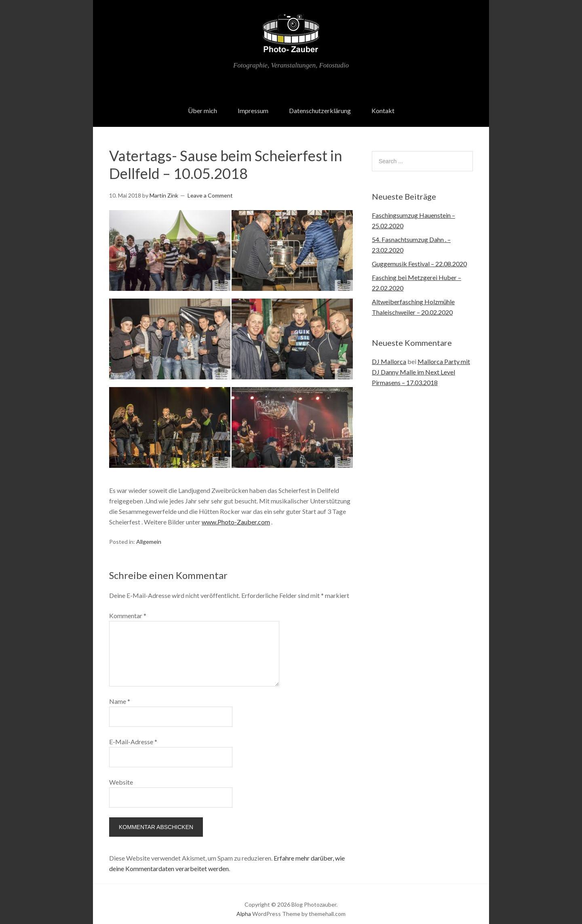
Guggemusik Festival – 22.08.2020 (419, 253)
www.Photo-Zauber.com (236, 511)
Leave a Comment (210, 185)
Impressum (253, 100)
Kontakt (383, 100)
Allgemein (149, 531)
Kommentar (128, 605)
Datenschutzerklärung (320, 100)
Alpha (244, 903)
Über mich (202, 100)
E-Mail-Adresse (133, 731)
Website (121, 771)
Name (120, 690)
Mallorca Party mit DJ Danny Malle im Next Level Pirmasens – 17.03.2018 (421, 361)
